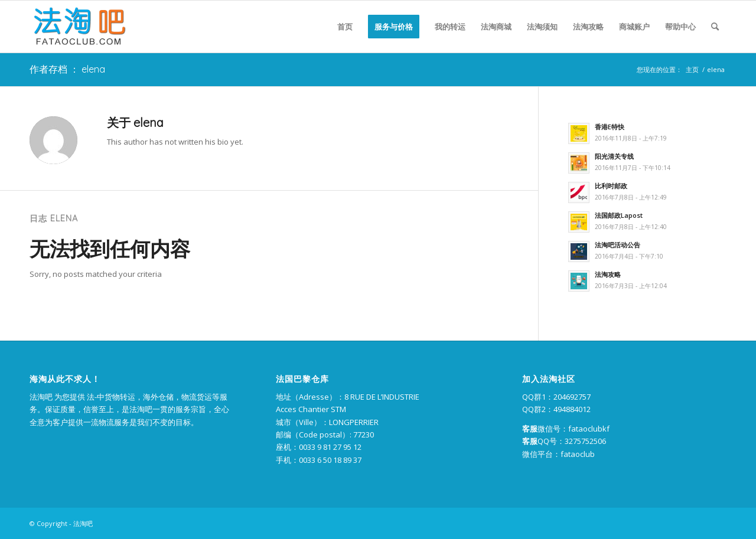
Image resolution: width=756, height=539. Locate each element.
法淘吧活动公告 (617, 245)
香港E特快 (610, 127)
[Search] (715, 27)
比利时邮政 (611, 186)
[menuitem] (345, 27)
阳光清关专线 (614, 156)
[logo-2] (78, 27)
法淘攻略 (608, 274)
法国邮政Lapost (619, 215)
